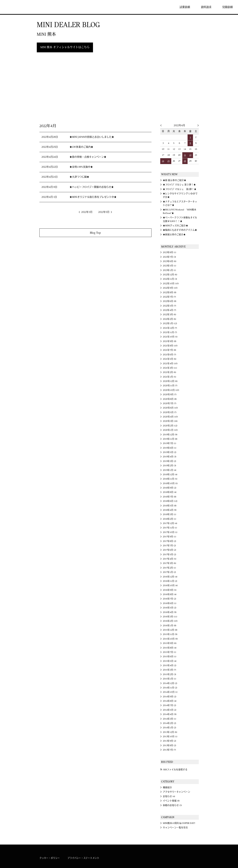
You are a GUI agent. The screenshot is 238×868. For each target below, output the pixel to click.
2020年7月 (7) (170, 403)
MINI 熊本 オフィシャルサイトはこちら (65, 47)
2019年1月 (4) (170, 470)
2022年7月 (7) (169, 297)
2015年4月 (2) (170, 665)
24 (163, 161)
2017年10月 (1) (170, 532)
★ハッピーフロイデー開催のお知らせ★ (92, 187)
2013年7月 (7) (169, 750)
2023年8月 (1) (170, 252)
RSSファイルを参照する (175, 770)
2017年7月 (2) (169, 546)
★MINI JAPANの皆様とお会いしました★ (92, 137)
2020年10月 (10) (171, 390)
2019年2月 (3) (170, 466)
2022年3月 (87, 212)
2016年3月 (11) (170, 617)
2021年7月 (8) (170, 350)
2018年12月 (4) (170, 475)
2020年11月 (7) (170, 386)
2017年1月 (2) (169, 572)
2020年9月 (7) (170, 395)
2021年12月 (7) (170, 328)
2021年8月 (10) (170, 346)
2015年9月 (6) (170, 643)
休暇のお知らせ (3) (172, 805)
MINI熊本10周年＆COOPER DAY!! (179, 823)
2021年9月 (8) (170, 341)
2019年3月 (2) (170, 461)
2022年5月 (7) (170, 306)
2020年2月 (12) (170, 426)
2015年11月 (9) (170, 634)
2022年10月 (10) (171, 284)
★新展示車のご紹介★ (174, 235)
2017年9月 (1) (170, 537)
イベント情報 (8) (171, 801)
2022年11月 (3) (170, 279)
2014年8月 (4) (170, 701)
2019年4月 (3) (170, 457)
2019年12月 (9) (170, 435)
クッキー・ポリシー (50, 858)
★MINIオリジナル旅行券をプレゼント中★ (93, 197)
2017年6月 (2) (170, 550)
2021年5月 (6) (170, 359)
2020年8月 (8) (170, 399)
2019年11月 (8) (170, 439)
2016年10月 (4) (170, 585)
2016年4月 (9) (170, 612)
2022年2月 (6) (170, 319)
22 (190, 155)
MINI (13, 7)
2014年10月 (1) (170, 692)
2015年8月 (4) (170, 648)
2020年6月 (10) (170, 408)
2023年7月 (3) (169, 257)
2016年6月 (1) (170, 603)
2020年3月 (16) (170, 421)
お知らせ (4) (169, 796)
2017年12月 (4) (170, 523)
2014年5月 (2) (170, 710)
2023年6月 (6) (170, 261)
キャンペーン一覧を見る (175, 828)
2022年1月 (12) (170, 323)
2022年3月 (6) (170, 315)
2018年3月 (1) (170, 514)
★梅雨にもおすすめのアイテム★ (180, 230)
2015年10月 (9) (170, 639)
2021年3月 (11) (170, 368)
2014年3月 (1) (170, 719)
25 (169, 161)
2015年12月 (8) (170, 630)
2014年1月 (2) (170, 728)
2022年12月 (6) (170, 275)
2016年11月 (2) (170, 581)
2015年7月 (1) (170, 652)
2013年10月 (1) (170, 737)
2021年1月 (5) (170, 377)
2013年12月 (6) (170, 732)
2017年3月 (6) (170, 563)
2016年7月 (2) (170, 599)
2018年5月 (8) (170, 506)
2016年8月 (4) (170, 594)
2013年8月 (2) (170, 745)
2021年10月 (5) (170, 337)
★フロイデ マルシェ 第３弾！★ (179, 185)
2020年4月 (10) (170, 417)
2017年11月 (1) (170, 528)
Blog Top (95, 233)
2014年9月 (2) (170, 697)
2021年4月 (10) (170, 364)
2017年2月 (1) (169, 568)
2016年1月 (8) (170, 626)
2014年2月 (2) (170, 723)
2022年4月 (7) (170, 310)
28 (185, 161)
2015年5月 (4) (170, 661)
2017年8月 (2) (170, 541)
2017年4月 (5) (170, 559)
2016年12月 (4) (170, 577)
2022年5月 (104, 212)
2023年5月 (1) (170, 266)
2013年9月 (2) (170, 741)
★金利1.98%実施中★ (81, 167)
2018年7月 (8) (170, 497)
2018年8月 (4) (170, 492)
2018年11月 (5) (170, 479)
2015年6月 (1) (170, 657)
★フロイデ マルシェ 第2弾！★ (180, 189)
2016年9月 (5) (170, 590)
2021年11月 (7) (170, 332)
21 (185, 155)
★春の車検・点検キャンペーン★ (88, 157)
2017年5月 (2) (170, 555)
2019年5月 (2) (170, 452)
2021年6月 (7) (170, 355)
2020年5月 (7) (170, 412)
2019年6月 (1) (170, 448)
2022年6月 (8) (170, 301)
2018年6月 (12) (170, 501)
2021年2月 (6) (170, 372)
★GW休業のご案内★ (81, 147)
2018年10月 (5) (170, 483)
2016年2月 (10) (170, 621)
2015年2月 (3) (170, 674)
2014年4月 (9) (170, 714)
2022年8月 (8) (170, 292)
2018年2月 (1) (170, 519)
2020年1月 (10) (170, 430)
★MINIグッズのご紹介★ (175, 226)
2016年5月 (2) (170, 608)
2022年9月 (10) (170, 288)
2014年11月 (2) (170, 688)
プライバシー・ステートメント (83, 858)
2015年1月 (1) (170, 679)
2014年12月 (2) (170, 683)
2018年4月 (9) (170, 510)
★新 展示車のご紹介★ (175, 180)
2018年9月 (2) (170, 488)
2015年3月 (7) (170, 670)
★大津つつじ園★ (79, 177)
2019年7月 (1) (170, 443)
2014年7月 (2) (170, 705)
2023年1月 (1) (169, 270)
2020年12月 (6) (170, 381)
